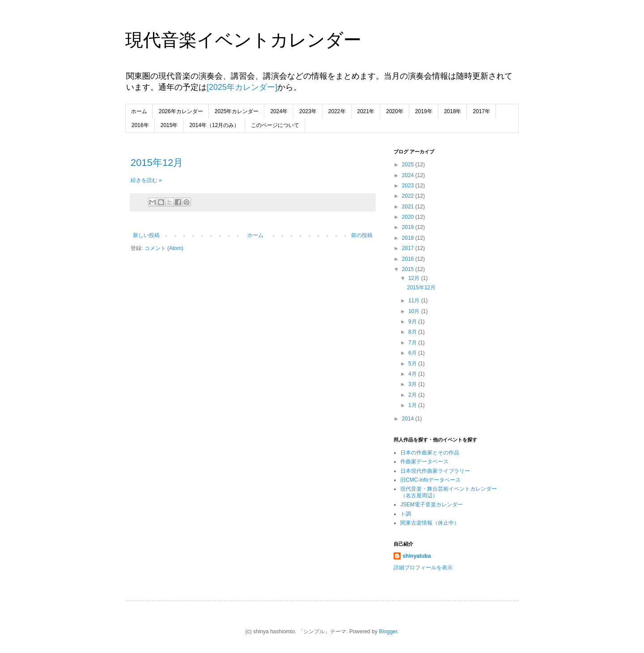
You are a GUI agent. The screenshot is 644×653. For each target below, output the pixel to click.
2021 (409, 207)
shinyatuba (417, 556)
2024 (409, 175)
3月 (413, 384)
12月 (415, 278)
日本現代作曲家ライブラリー (435, 471)
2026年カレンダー (181, 111)
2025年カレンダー (237, 111)
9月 (413, 322)
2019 (409, 227)
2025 (409, 165)
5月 (413, 364)
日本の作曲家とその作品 (430, 453)
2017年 (481, 111)
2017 (409, 248)
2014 (409, 419)
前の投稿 (362, 235)
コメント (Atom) (164, 248)
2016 (409, 259)
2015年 (169, 125)
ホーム (139, 111)
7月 (413, 343)
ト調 (406, 514)
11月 (415, 301)
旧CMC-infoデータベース (430, 480)
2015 (409, 269)
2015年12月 (157, 163)
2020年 (395, 111)
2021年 (366, 111)
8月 (413, 332)
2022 (409, 196)
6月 (413, 353)
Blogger (388, 632)
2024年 (279, 111)
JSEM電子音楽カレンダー (432, 505)
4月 (413, 374)
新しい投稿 (146, 235)
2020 (409, 217)
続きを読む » (146, 180)
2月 (413, 395)
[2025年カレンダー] (242, 87)
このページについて (275, 125)
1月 (413, 405)
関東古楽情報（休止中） (430, 523)
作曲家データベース (424, 462)
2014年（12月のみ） (214, 125)
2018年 (453, 111)
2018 (409, 238)
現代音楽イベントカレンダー (243, 40)
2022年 (337, 111)
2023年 (308, 111)
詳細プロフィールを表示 (423, 568)
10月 (415, 311)
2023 (409, 186)
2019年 (424, 111)
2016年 (140, 125)
